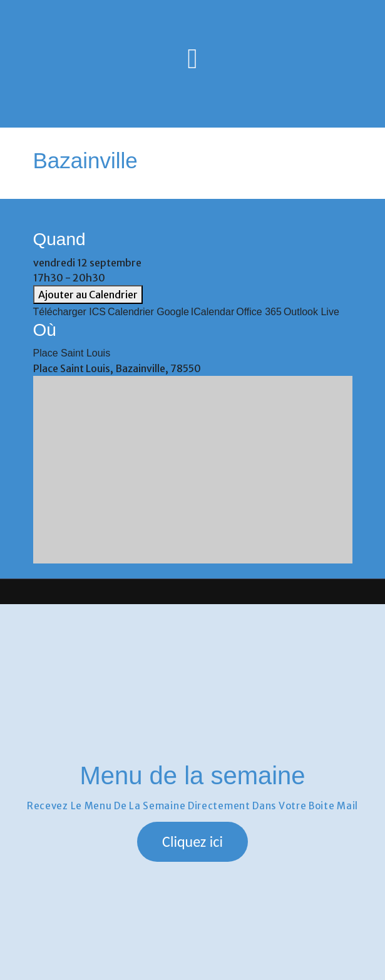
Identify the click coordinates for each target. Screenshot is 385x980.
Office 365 (259, 312)
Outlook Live (311, 312)
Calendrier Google (148, 312)
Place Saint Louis (72, 353)
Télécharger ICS (70, 312)
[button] (192, 842)
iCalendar (213, 312)
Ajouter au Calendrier (88, 295)
